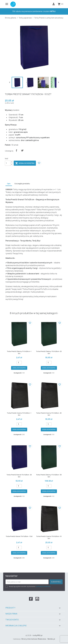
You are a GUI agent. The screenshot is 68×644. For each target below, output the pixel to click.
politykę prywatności (43, 586)
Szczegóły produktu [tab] (22, 184)
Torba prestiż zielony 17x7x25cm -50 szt (49, 476)
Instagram (37, 599)
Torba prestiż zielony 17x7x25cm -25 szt (49, 352)
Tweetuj (22, 150)
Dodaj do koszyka (25, 163)
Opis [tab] (9, 184)
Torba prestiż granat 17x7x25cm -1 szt (19, 536)
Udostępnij (16, 150)
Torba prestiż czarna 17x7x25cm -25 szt (49, 414)
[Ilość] (8, 163)
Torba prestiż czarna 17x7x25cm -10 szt (49, 537)
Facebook (31, 599)
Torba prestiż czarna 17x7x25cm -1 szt (19, 414)
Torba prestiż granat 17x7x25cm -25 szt (19, 476)
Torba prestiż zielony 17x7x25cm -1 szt (19, 352)
